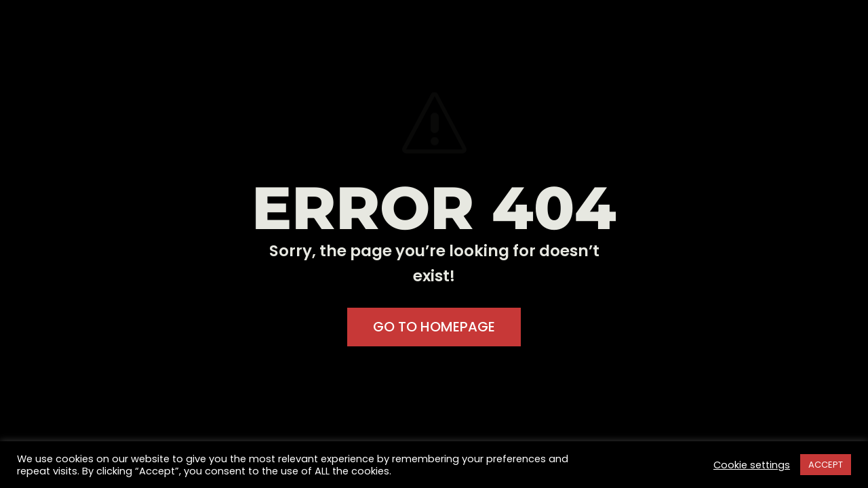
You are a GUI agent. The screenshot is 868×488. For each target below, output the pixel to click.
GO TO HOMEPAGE (434, 327)
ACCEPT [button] (826, 465)
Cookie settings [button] (752, 465)
